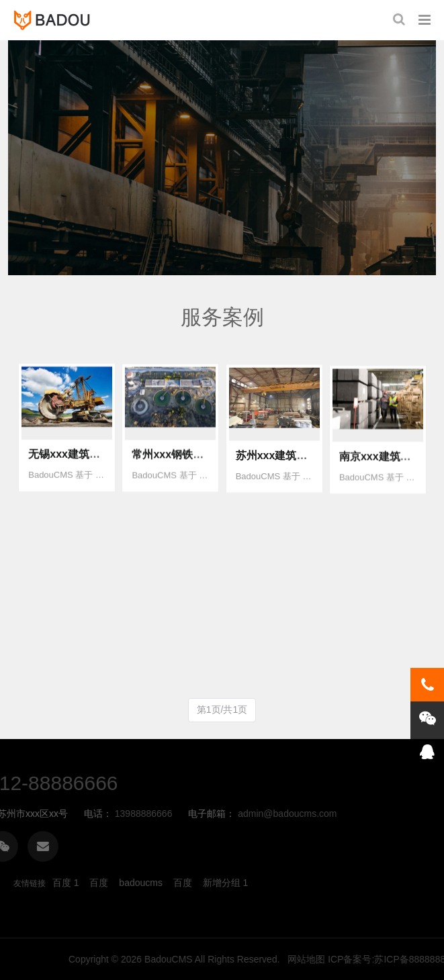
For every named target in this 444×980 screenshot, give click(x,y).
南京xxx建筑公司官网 (391, 478)
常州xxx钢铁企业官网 (184, 468)
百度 (99, 883)
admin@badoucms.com (92, 814)
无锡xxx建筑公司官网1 (83, 464)
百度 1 (66, 883)
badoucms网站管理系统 (55, 20)
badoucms (141, 883)
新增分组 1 (226, 883)
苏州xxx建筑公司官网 (288, 472)
